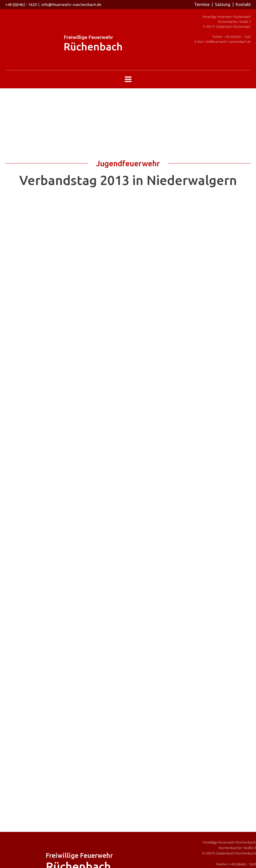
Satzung (223, 4)
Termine (202, 4)
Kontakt (243, 4)
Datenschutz (173, 863)
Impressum (152, 863)
